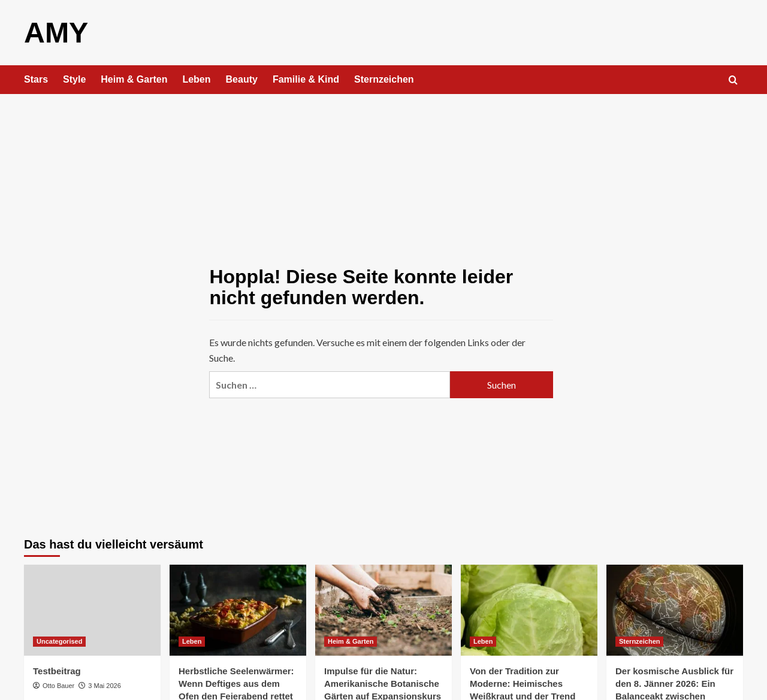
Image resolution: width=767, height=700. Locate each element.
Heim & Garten (134, 79)
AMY (56, 32)
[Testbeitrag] (92, 610)
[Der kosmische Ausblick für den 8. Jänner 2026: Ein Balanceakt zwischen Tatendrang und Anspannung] (675, 610)
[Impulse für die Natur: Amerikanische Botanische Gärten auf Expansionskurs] (383, 610)
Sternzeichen (384, 79)
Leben (196, 79)
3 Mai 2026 (104, 685)
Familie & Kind (306, 79)
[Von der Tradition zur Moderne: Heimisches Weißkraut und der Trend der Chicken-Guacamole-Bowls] (529, 610)
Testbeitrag (57, 670)
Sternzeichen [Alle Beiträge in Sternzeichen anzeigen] (639, 641)
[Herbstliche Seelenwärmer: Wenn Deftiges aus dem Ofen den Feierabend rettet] (238, 610)
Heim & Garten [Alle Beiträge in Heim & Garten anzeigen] (351, 641)
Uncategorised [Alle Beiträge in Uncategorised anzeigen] (59, 641)
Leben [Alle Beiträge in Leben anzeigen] (192, 641)
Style (74, 79)
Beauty (242, 79)
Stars (36, 79)
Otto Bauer (58, 685)
